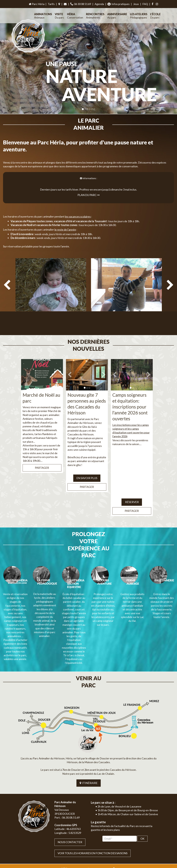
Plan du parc (89, 188)
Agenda (99, 4)
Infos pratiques (119, 4)
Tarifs (51, 4)
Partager (42, 454)
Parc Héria (36, 4)
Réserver (132, 488)
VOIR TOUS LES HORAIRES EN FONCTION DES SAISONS (93, 811)
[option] (51, 288)
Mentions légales (152, 846)
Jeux (136, 4)
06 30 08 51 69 (81, 4)
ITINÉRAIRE (89, 740)
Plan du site (138, 846)
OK (142, 796)
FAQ (145, 4)
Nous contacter (70, 799)
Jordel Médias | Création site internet (94, 846)
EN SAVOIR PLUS (87, 464)
